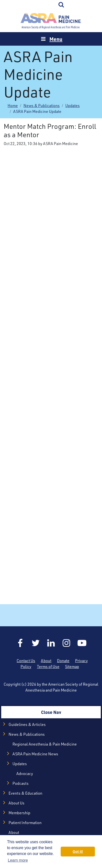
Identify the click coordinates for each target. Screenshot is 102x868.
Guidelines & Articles (27, 724)
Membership (19, 813)
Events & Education (25, 793)
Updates (73, 106)
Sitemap (72, 667)
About (46, 661)
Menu (56, 39)
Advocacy (25, 774)
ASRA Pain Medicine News (35, 754)
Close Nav (51, 712)
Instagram (67, 643)
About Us (17, 803)
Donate (63, 661)
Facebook (20, 643)
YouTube (82, 643)
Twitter (36, 643)
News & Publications (42, 106)
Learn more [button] (18, 860)
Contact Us (26, 661)
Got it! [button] (78, 852)
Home (51, 21)
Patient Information (25, 823)
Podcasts (21, 783)
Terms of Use (48, 667)
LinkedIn (51, 643)
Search (61, 5)
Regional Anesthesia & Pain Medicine (45, 744)
